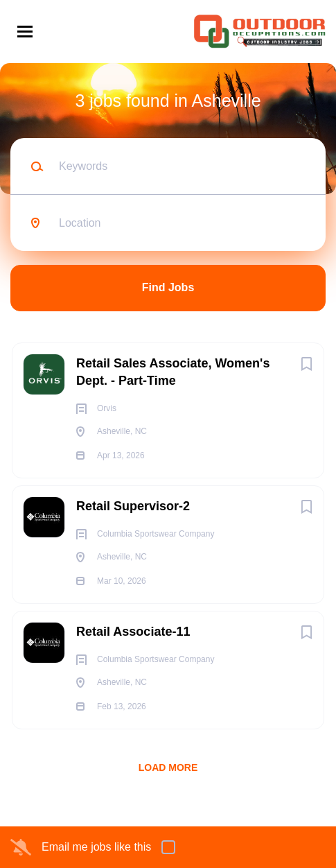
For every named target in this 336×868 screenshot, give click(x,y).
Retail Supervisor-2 (133, 506)
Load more (168, 767)
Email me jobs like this (96, 847)
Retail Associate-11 (133, 632)
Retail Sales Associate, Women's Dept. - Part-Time (173, 372)
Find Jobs (168, 287)
